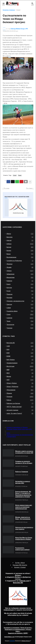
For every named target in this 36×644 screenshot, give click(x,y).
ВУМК (20, 356)
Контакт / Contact (20, 567)
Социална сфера (20, 311)
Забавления (20, 274)
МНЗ (20, 373)
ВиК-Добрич (20, 360)
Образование (20, 390)
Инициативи (20, 277)
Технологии (20, 325)
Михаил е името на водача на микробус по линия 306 (24, 452)
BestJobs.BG (20, 343)
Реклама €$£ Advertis (20, 565)
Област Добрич (20, 383)
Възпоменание (20, 257)
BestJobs (20, 237)
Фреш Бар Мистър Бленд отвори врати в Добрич (24, 538)
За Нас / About (20, 563)
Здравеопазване (20, 363)
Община (20, 393)
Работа (20, 400)
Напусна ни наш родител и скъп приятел (24, 528)
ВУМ (20, 353)
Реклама (20, 298)
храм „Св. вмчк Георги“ (20, 413)
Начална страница (9, 10)
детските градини (20, 410)
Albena (20, 234)
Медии (20, 376)
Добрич (20, 271)
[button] (3, 4)
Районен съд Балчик (20, 403)
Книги (20, 284)
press (8, 433)
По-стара (29, 188)
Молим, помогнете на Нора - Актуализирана (23, 518)
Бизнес (20, 251)
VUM (20, 346)
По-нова (7, 188)
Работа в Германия (22, 472)
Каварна (20, 281)
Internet (20, 240)
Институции (20, 366)
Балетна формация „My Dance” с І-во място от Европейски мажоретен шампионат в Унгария (23, 494)
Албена (20, 244)
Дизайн (20, 267)
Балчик (20, 247)
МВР (20, 370)
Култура (20, 288)
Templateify (12, 641)
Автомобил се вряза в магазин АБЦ (23, 482)
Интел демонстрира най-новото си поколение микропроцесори (24, 507)
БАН (20, 350)
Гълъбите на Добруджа (20, 261)
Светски (20, 304)
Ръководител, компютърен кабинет (22, 549)
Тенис (20, 175)
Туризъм (20, 328)
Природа (20, 294)
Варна (20, 254)
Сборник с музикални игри (20, 301)
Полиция (20, 397)
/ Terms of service (18, 628)
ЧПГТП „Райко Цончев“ (20, 407)
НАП (20, 380)
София (20, 308)
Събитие (20, 318)
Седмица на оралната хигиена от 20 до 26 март (24, 462)
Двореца (20, 264)
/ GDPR (18, 633)
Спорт (18, 10)
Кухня (20, 291)
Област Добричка (20, 387)
